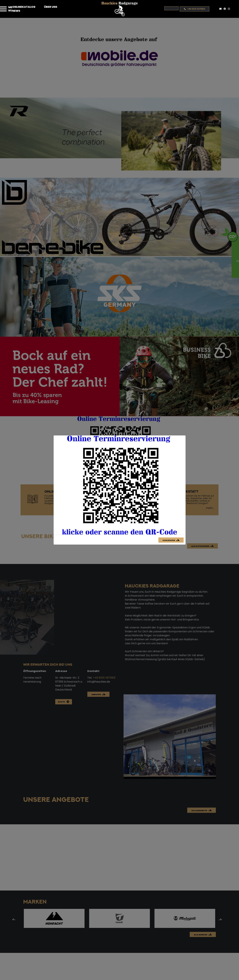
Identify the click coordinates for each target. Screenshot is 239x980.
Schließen (169, 540)
